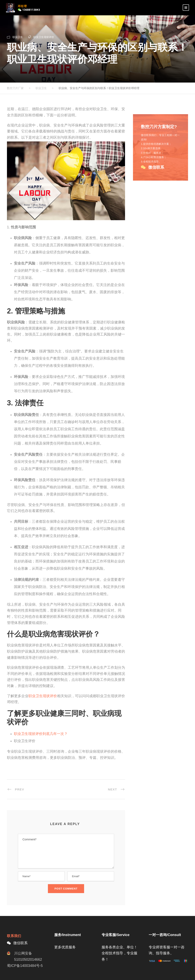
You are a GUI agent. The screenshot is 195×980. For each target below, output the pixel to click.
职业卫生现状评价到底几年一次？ (41, 734)
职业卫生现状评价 (44, 37)
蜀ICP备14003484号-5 (25, 966)
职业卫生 (18, 37)
